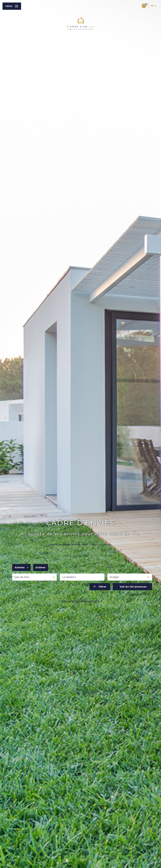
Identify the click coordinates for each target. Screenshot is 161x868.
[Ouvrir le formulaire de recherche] (100, 587)
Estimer (41, 567)
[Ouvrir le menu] (12, 6)
